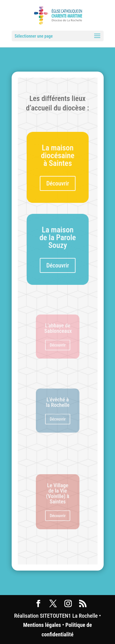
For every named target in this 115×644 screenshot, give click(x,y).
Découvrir (58, 183)
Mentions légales (42, 625)
